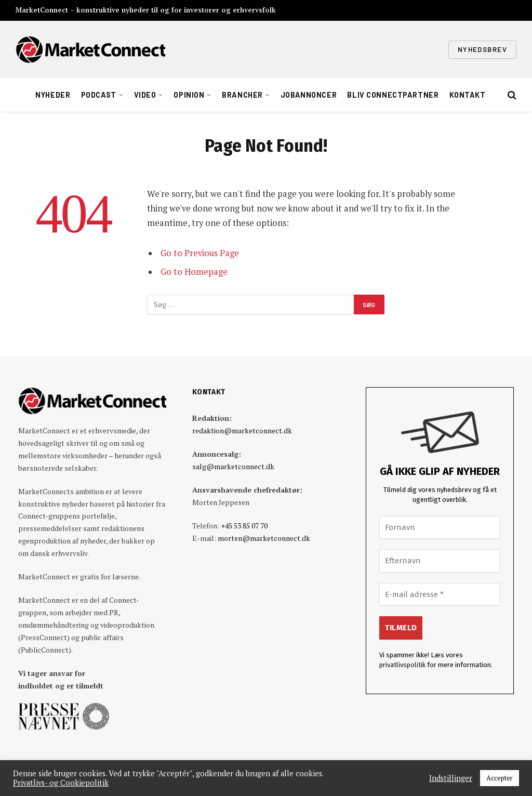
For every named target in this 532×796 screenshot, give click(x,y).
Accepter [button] (500, 778)
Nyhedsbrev (482, 49)
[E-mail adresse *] (440, 595)
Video (145, 95)
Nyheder (53, 95)
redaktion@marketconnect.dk (242, 430)
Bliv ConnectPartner (393, 95)
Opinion (189, 95)
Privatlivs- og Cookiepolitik (61, 783)
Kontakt (468, 95)
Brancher (242, 95)
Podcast (99, 95)
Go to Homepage (194, 272)
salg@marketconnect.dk (233, 466)
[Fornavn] (440, 528)
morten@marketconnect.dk (264, 538)
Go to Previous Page (200, 253)
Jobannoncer (309, 95)
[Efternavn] (440, 561)
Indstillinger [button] (451, 778)
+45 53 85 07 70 (244, 526)
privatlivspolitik (402, 665)
